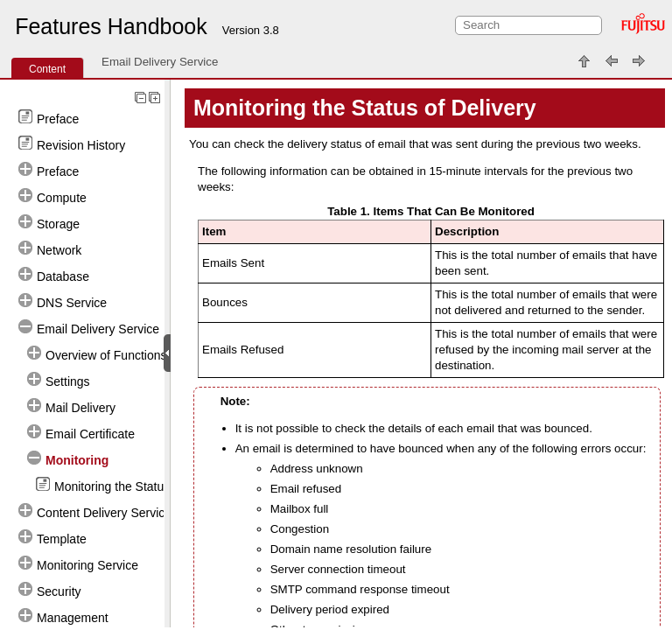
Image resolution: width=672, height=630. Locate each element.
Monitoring (77, 460)
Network (59, 250)
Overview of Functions (106, 355)
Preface (58, 119)
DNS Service (72, 303)
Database (63, 276)
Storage (58, 224)
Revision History (81, 145)
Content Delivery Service (104, 513)
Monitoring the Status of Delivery (143, 486)
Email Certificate (90, 434)
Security (59, 591)
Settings (68, 381)
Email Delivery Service (160, 62)
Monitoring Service (87, 565)
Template (62, 539)
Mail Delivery (80, 408)
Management (73, 618)
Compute (62, 198)
